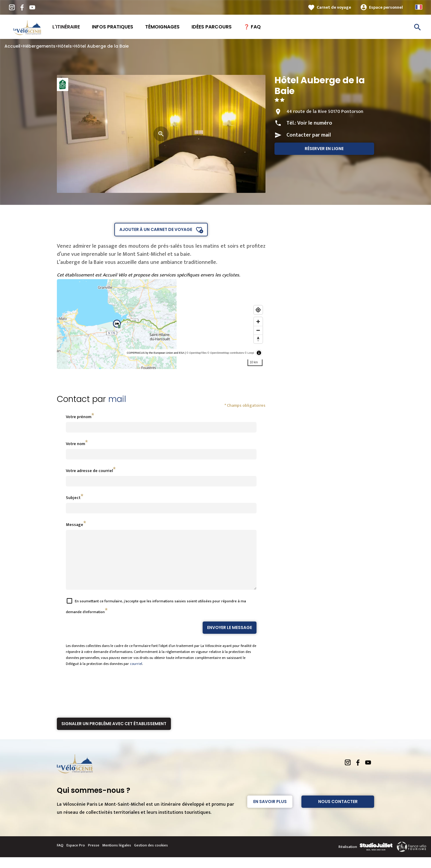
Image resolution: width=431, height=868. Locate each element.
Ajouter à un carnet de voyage (156, 229)
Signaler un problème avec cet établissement (114, 734)
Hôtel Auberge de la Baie (101, 46)
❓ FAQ (252, 27)
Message (75, 525)
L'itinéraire (66, 27)
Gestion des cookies (151, 856)
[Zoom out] (258, 330)
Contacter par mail (309, 135)
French (419, 7)
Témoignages (162, 27)
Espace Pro (76, 856)
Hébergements (39, 46)
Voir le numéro (315, 123)
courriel (136, 675)
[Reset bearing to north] (258, 339)
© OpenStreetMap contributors (226, 353)
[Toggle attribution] (259, 353)
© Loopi (249, 353)
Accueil (12, 46)
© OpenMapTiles (196, 353)
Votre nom (75, 444)
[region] (161, 324)
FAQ (60, 856)
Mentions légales (117, 856)
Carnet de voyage (334, 7)
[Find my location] (258, 310)
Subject (73, 498)
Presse (94, 856)
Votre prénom (79, 417)
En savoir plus (270, 812)
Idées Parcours (212, 27)
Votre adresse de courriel (89, 471)
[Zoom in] (258, 322)
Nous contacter (338, 812)
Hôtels (65, 46)
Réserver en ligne (324, 149)
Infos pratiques (113, 27)
